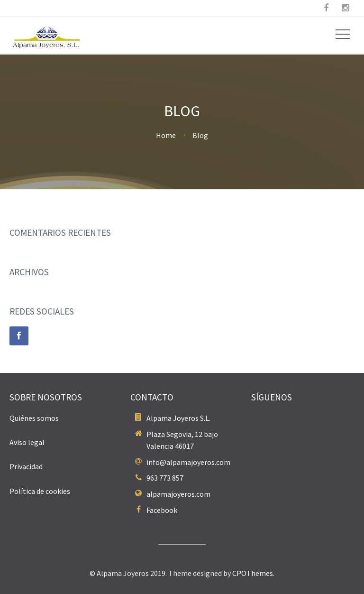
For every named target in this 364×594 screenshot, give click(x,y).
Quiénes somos (34, 418)
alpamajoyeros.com (178, 494)
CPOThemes (253, 573)
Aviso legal (27, 442)
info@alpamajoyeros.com (188, 462)
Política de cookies (40, 491)
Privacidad (26, 466)
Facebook (162, 510)
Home (166, 135)
